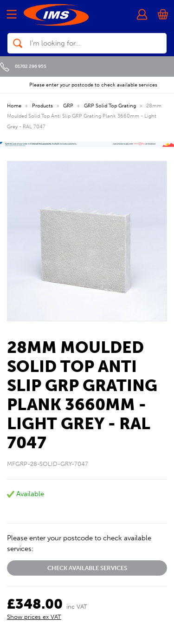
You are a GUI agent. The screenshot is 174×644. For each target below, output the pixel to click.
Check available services (87, 568)
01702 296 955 (23, 66)
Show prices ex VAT (34, 617)
